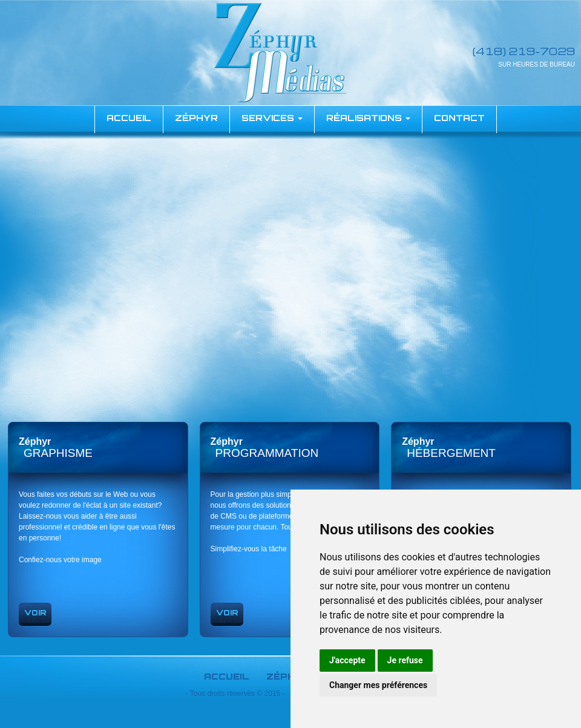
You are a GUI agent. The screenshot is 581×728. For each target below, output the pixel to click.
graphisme (58, 453)
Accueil (227, 676)
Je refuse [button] (405, 660)
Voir (35, 613)
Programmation (267, 453)
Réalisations (368, 118)
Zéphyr (196, 118)
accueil (129, 118)
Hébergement (451, 453)
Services (272, 118)
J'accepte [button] (347, 660)
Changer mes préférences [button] (378, 685)
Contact (459, 118)
